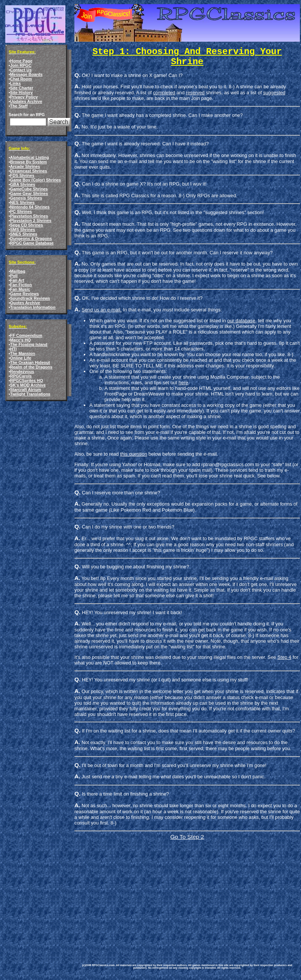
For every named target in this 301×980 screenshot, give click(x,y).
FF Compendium (26, 335)
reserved (195, 93)
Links (15, 83)
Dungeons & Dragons (31, 239)
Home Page (21, 61)
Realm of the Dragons (31, 367)
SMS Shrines (23, 230)
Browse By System (29, 162)
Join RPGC (21, 65)
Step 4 (284, 657)
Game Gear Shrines (29, 193)
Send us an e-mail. (102, 310)
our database (241, 321)
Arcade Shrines (25, 166)
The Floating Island (29, 344)
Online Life (21, 358)
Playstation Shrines (29, 216)
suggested (274, 93)
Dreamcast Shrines (29, 171)
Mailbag (18, 271)
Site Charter (22, 88)
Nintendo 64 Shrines (30, 207)
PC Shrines (21, 211)
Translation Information (33, 307)
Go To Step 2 (187, 837)
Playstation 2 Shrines (31, 220)
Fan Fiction (21, 285)
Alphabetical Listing (29, 157)
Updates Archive (26, 101)
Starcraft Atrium (26, 390)
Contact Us (21, 70)
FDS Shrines (22, 175)
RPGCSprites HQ (27, 381)
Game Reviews (25, 294)
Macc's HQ (20, 340)
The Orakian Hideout (30, 362)
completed (164, 93)
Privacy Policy (24, 97)
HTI (14, 349)
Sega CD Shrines (27, 225)
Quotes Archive (25, 303)
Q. (77, 679)
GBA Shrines (23, 184)
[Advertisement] (147, 894)
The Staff (19, 106)
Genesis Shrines (26, 198)
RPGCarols (21, 376)
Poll (14, 276)
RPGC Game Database (32, 243)
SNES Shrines (24, 234)
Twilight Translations (30, 394)
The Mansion (23, 353)
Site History (21, 92)
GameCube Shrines (29, 189)
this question (134, 454)
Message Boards (26, 74)
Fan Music (20, 289)
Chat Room (21, 79)
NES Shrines (22, 202)
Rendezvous (22, 371)
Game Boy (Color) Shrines (36, 180)
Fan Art (17, 280)
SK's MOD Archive (28, 385)
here (183, 383)
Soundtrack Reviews (30, 298)
